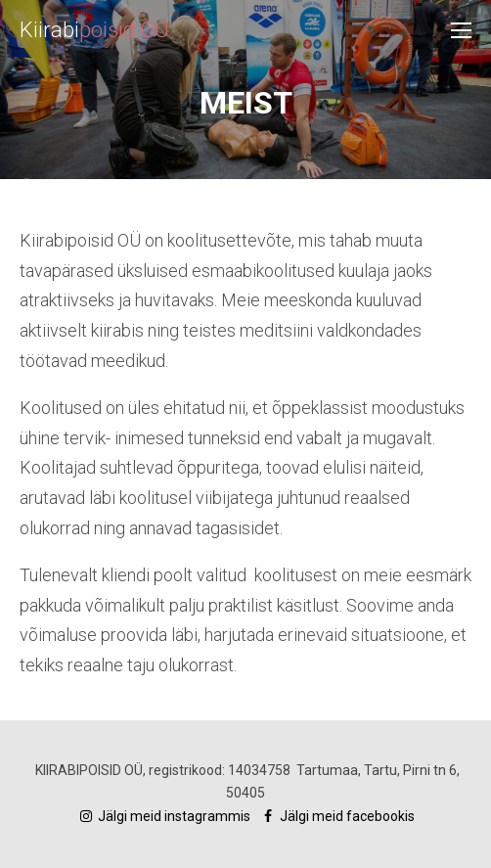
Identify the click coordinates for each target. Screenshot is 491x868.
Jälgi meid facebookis (337, 816)
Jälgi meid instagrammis (165, 816)
